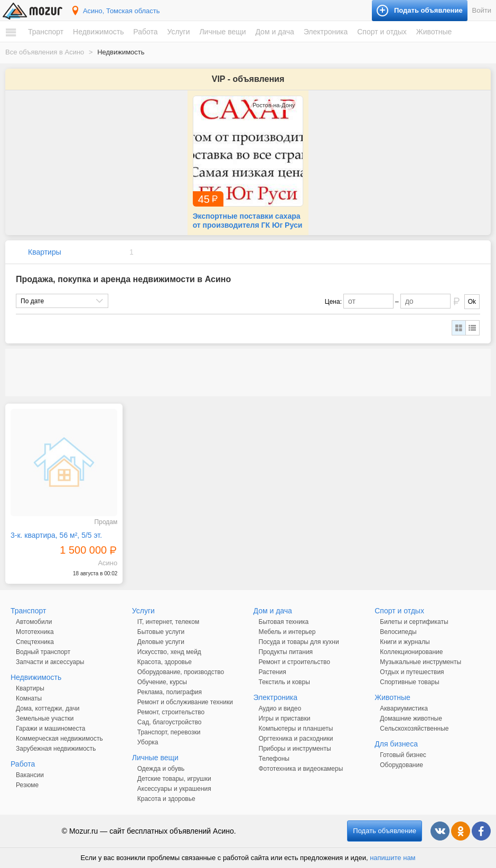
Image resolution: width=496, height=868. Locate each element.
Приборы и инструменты (295, 749)
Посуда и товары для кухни (299, 642)
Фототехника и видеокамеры (301, 769)
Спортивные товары (409, 682)
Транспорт (46, 32)
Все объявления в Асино (45, 52)
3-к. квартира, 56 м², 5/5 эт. (56, 535)
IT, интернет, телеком (168, 622)
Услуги (178, 32)
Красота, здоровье (165, 662)
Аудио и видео (280, 708)
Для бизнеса (396, 744)
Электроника (326, 32)
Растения (273, 672)
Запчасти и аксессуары (50, 662)
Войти (482, 10)
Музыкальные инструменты (420, 662)
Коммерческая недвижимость (59, 739)
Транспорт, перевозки (169, 732)
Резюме (27, 785)
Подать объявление (385, 831)
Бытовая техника (284, 622)
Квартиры (45, 252)
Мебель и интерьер (287, 632)
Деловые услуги (161, 642)
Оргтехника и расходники (296, 739)
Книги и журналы (405, 642)
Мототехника (35, 632)
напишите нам (392, 858)
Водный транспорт (43, 652)
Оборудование (401, 765)
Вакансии (30, 775)
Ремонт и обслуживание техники (185, 702)
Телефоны (274, 759)
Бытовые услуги (161, 632)
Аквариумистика (404, 708)
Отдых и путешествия (412, 672)
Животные (434, 32)
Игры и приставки (285, 718)
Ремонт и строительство (294, 662)
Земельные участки (45, 718)
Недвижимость (98, 32)
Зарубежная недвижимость (56, 749)
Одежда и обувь (161, 769)
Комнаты (29, 698)
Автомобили (34, 622)
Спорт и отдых (382, 32)
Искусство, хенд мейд (169, 652)
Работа (145, 32)
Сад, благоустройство (170, 722)
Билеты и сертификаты (414, 622)
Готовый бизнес (403, 755)
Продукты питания (286, 652)
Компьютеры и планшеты (296, 729)
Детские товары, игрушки (174, 779)
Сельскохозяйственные (414, 729)
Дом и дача (274, 32)
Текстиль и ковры (284, 682)
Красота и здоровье (166, 799)
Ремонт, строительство (171, 712)
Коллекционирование (411, 652)
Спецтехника (35, 642)
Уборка (148, 742)
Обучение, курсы (162, 682)
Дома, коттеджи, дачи (48, 708)
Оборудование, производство (181, 672)
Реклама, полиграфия (170, 692)
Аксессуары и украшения (174, 789)
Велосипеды (398, 632)
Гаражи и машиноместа (50, 729)
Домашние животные (411, 718)
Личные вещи (222, 32)
